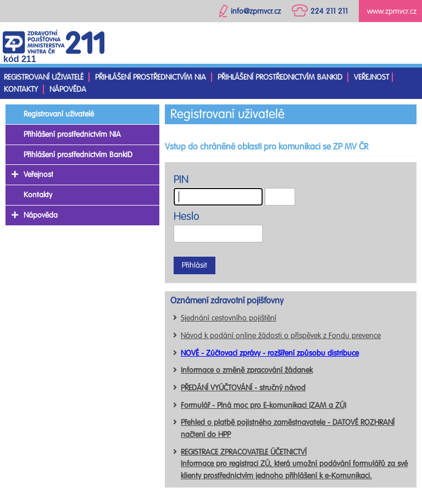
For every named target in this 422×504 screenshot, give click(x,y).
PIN (181, 179)
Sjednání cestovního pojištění (229, 318)
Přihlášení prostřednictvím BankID (280, 77)
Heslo (187, 216)
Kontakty (21, 89)
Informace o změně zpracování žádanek (247, 370)
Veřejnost (371, 77)
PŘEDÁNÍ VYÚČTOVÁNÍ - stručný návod (243, 388)
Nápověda (68, 89)
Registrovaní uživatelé (44, 77)
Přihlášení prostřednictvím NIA (151, 77)
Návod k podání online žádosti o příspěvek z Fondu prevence (281, 336)
